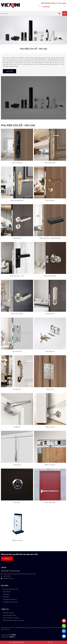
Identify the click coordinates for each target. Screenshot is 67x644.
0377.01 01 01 (46, 3)
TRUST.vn (12, 637)
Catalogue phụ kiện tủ (10, 599)
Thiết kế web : (5, 637)
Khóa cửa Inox (17, 238)
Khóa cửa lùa (50, 314)
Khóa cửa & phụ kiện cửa (11, 589)
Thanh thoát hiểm (50, 502)
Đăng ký (7, 559)
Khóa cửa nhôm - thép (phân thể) (50, 238)
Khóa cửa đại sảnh (50, 163)
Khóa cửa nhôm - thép (17, 276)
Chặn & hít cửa (50, 427)
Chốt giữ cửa (17, 465)
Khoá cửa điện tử (17, 163)
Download (6, 597)
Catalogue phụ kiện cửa (10, 602)
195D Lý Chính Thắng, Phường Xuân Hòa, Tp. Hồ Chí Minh (20, 574)
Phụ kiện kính (7, 592)
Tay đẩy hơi (17, 427)
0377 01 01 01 (7, 576)
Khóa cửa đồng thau (17, 200)
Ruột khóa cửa (50, 351)
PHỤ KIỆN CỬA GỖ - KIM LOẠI (18, 125)
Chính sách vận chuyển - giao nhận (14, 620)
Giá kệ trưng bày (17, 540)
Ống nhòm (17, 502)
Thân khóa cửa (17, 351)
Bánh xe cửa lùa (50, 465)
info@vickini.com (8, 578)
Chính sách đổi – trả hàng (11, 618)
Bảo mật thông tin (8, 613)
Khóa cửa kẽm (50, 200)
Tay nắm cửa (17, 389)
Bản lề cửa (50, 389)
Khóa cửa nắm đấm (50, 276)
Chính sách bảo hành (9, 615)
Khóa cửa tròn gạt (17, 314)
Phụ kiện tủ (6, 594)
